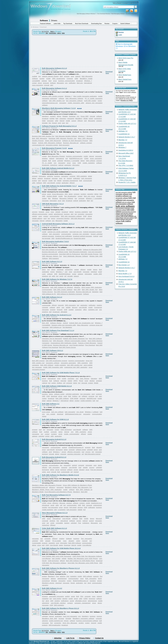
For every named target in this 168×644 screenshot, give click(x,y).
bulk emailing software (124, 195)
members (93, 581)
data (64, 201)
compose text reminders (81, 234)
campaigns (65, 176)
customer (99, 394)
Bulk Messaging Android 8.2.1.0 (54, 457)
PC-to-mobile (57, 541)
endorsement (98, 505)
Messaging (60, 83)
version (64, 452)
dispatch (99, 196)
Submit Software (125, 24)
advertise (50, 176)
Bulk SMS (77, 290)
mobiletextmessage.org (76, 447)
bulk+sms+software (129, 218)
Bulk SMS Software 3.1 (51, 404)
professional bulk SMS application (76, 367)
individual (94, 272)
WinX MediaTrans (125, 75)
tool (67, 158)
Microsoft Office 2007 (126, 153)
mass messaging (38, 85)
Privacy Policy (85, 638)
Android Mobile (52, 196)
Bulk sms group (89, 196)
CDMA (86, 158)
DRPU (75, 381)
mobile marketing (89, 163)
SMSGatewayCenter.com (73, 414)
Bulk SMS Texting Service (67, 347)
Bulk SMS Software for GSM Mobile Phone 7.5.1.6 (61, 373)
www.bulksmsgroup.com (50, 103)
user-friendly (51, 183)
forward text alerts (79, 238)
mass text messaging (95, 252)
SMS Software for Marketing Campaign (70, 294)
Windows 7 (88, 81)
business (57, 176)
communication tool (38, 145)
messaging (63, 103)
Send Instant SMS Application (92, 287)
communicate (88, 181)
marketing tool (93, 310)
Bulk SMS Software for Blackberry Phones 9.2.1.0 (61, 568)
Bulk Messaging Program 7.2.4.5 (54, 148)
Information (64, 543)
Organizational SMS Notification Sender (64, 343)
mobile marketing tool (56, 621)
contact (34, 83)
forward (54, 123)
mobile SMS (98, 274)
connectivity (69, 270)
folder (44, 121)
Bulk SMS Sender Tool (90, 290)
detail (44, 401)
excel (59, 201)
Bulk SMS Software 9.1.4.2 (52, 588)
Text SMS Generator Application (64, 292)
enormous (92, 599)
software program (86, 143)
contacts (82, 503)
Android (69, 178)
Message (62, 503)
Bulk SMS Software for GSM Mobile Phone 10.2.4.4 (61, 548)
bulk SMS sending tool (57, 101)
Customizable (36, 543)
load (40, 430)
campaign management (70, 181)
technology (59, 450)
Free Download (90, 345)
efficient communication (40, 214)
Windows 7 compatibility (74, 250)
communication (55, 216)
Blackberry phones (48, 583)
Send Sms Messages (70, 623)
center (52, 523)
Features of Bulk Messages (87, 343)
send (72, 76)
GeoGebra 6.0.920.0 (126, 150)
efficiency (52, 487)
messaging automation (68, 363)
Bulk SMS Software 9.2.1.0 (52, 262)
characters (63, 119)
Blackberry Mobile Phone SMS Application (47, 490)
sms (66, 83)
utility (57, 121)
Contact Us (99, 638)
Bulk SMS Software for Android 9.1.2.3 (57, 315)
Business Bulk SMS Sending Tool (43, 136)
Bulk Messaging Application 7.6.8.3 (55, 242)
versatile (70, 276)
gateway (44, 81)
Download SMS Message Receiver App (62, 138)
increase (61, 619)
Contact (125, 3)
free (50, 123)
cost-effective (46, 559)
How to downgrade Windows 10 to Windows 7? (126, 46)
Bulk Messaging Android (93, 454)
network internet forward (50, 76)
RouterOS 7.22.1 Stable (127, 182)
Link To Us (133, 3)
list (65, 178)
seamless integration (74, 454)
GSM (79, 163)
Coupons (115, 24)
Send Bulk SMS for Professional (70, 254)
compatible (59, 523)
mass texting (57, 599)
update (77, 270)
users (40, 216)
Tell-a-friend (117, 3)
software (61, 98)
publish (67, 596)
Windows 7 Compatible (94, 198)
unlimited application (72, 394)
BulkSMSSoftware (65, 274)
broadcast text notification (64, 236)
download (60, 270)
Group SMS (84, 116)
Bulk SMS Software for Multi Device (54, 250)
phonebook (46, 505)
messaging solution (52, 145)
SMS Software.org (56, 327)
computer (81, 198)
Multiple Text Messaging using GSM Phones (83, 559)
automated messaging (56, 596)
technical (45, 454)
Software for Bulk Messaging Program (75, 141)
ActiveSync (54, 165)
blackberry (45, 116)
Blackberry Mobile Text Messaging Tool (78, 487)
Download (109, 72)
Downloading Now (96, 24)
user (66, 272)
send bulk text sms (76, 232)
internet (62, 121)
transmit (45, 181)
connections (98, 119)
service (66, 507)
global (90, 176)
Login (120, 35)
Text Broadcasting (70, 196)
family (100, 579)
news (61, 178)
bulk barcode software (127, 213)
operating (90, 194)
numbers (53, 116)
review (100, 101)
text (40, 76)
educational (64, 521)
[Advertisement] (49, 51)
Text (51, 623)
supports (96, 576)
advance (63, 576)
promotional (46, 581)
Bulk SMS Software (95, 339)
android (76, 201)
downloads (53, 33)
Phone (81, 381)
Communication (47, 290)
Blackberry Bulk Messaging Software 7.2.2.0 (59, 108)
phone (40, 83)
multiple (35, 76)
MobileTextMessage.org (80, 581)
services (35, 212)
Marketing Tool (47, 341)
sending (45, 507)
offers (85, 310)
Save (107, 73)
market (51, 214)
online (78, 541)
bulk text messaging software (125, 203)
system (44, 198)
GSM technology (66, 430)
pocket (72, 601)
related (70, 381)
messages (50, 121)
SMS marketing (82, 176)
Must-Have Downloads (82, 24)
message (55, 178)
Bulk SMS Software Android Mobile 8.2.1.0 (58, 168)
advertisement (58, 214)
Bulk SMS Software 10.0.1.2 (53, 351)
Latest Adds (57, 24)
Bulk (61, 76)
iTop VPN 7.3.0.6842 (126, 165)
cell (65, 276)
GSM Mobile (74, 398)
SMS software (91, 161)
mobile (48, 79)
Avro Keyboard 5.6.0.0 (126, 276)
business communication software (87, 621)
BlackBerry (79, 119)
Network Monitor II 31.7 (127, 137)
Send (89, 583)
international (88, 83)
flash (50, 81)
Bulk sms (80, 83)
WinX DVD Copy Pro (126, 58)
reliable (68, 307)
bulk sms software (57, 412)
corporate (45, 521)
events (52, 272)
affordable (64, 312)
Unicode (47, 85)
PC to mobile (47, 163)
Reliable (65, 116)
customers (78, 310)
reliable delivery (37, 218)
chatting (62, 539)
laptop (71, 194)
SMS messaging (70, 305)
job (50, 276)
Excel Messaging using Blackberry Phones (58, 492)
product (34, 181)
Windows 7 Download (40, 27)
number (42, 79)
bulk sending (56, 559)
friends (73, 583)
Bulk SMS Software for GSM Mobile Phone (80, 561)
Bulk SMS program (38, 361)
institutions (86, 523)
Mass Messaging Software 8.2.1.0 (55, 513)
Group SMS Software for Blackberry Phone (77, 485)
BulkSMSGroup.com (76, 158)
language (46, 83)
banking (67, 523)
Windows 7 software (92, 412)
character (63, 454)
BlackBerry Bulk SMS (50, 619)
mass (74, 163)
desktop (92, 381)
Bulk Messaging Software (74, 98)
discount (75, 307)
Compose (70, 79)
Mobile (86, 119)
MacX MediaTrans (125, 79)
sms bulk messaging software (124, 192)
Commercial (98, 307)
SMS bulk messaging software (71, 216)
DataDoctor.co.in (96, 503)
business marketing (81, 212)
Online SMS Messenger (53, 141)
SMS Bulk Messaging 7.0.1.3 (53, 204)
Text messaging (86, 539)
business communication (67, 81)
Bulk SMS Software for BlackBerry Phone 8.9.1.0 (60, 608)
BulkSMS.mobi (91, 398)
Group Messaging (58, 194)
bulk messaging (87, 178)
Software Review (56, 323)
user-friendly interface (58, 603)
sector (49, 519)
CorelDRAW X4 (124, 134)
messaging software (53, 363)
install (100, 272)
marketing (52, 543)
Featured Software (45, 24)
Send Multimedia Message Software (76, 256)
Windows (55, 198)
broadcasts (46, 165)
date (63, 33)
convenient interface (63, 218)
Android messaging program (92, 232)
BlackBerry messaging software (83, 619)
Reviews (107, 24)
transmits (61, 305)
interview (63, 381)
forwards (42, 212)
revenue (99, 616)
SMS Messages (58, 341)
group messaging (96, 158)
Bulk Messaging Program (56, 156)
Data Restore (85, 379)
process (88, 452)
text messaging (85, 394)
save (63, 123)
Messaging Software (66, 198)
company (77, 194)
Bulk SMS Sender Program (90, 254)
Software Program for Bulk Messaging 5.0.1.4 (59, 126)
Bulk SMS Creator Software (63, 290)
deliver (59, 116)
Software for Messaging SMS (92, 250)
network (52, 158)
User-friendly (66, 519)
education (94, 379)
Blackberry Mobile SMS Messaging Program (47, 485)
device (53, 218)
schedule (99, 381)
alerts (44, 270)
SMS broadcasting (58, 79)
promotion (81, 214)
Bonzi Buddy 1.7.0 (125, 274)
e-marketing (62, 510)
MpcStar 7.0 (123, 140)
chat (68, 576)
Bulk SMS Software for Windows (62, 287)
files (49, 198)
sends (54, 161)
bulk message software (126, 193)
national (78, 76)
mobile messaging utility (76, 103)
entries (47, 436)
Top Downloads (68, 24)
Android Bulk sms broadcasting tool (81, 323)
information (76, 165)
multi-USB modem (90, 101)
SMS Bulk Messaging (78, 218)
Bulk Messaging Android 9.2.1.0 (54, 439)
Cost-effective (87, 545)
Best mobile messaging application (85, 96)
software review (63, 252)
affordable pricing (81, 601)
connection (58, 623)
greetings (45, 276)
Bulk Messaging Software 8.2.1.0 (54, 68)
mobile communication (72, 434)
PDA (82, 596)
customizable (46, 305)
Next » (53, 31)
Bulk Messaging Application (78, 252)
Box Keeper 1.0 (124, 265)
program (67, 76)
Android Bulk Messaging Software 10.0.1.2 (58, 224)
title (47, 33)
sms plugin (80, 412)
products (45, 543)
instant (91, 119)
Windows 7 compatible (72, 161)
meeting (99, 305)
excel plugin (46, 412)
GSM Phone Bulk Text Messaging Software (87, 556)
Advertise (58, 638)
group (55, 81)
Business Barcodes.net (71, 143)
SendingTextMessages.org (64, 238)
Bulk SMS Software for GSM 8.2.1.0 (55, 419)
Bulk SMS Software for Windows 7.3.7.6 (57, 279)
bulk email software (127, 216)
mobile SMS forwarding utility (53, 367)
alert (52, 85)
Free (80, 523)
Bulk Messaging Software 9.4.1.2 (54, 88)
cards (44, 274)
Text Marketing (67, 327)
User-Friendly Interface (77, 345)
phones (66, 621)
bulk (85, 121)
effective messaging (74, 452)
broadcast (80, 81)
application (68, 165)
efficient (72, 183)
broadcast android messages (83, 236)
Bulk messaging (64, 145)
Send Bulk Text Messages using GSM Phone (83, 563)
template (45, 123)
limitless (59, 383)
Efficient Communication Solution (75, 341)
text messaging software (74, 101)
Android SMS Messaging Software (50, 143)
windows (45, 158)
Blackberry (77, 492)
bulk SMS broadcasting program (57, 361)
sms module (51, 414)
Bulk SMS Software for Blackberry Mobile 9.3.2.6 (60, 475)
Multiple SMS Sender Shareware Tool (75, 339)
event (86, 381)
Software (44, 20)
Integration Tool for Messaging (52, 339)
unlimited (60, 161)
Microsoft (99, 519)
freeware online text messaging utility (64, 325)
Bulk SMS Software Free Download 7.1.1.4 (58, 330)
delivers (53, 579)
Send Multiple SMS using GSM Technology (57, 556)
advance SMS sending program (53, 96)
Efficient (80, 121)
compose (72, 176)
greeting (57, 601)
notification (72, 83)
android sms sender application (58, 232)
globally (44, 161)
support (74, 121)
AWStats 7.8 (123, 131)
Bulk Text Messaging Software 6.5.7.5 (56, 495)
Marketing (95, 292)
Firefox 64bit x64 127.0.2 (127, 124)
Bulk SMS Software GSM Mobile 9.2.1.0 (57, 386)
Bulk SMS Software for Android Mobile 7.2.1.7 (59, 186)
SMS (45, 183)
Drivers (54, 20)
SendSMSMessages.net (40, 487)
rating (59, 33)
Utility (76, 79)
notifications (65, 601)
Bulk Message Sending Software (66, 136)
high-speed (73, 507)
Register (121, 32)
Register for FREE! (127, 100)
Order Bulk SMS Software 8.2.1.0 (54, 528)
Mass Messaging (83, 325)
